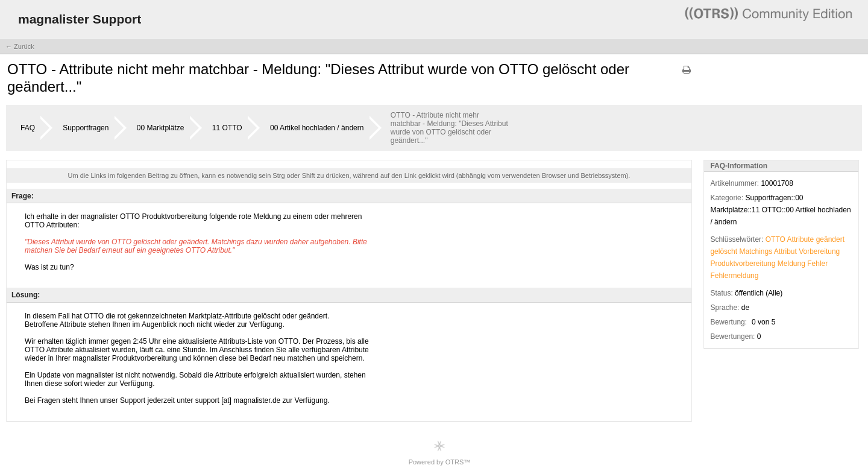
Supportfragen (86, 128)
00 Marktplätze (161, 128)
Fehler (817, 264)
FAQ (28, 128)
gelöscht (724, 251)
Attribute (801, 239)
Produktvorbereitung (743, 264)
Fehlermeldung (734, 276)
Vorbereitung (819, 251)
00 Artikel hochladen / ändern (317, 128)
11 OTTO (227, 128)
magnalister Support (80, 19)
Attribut (785, 251)
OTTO (775, 239)
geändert (830, 239)
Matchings (756, 251)
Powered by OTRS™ (440, 453)
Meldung (791, 264)
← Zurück (20, 46)
